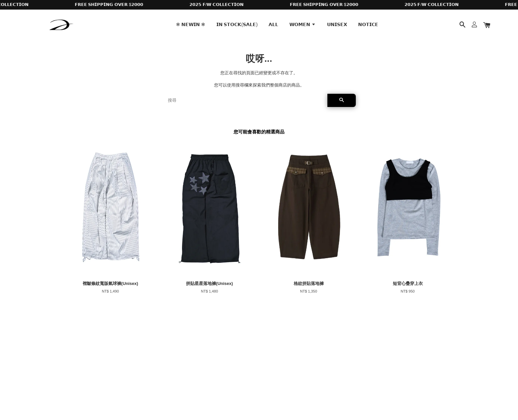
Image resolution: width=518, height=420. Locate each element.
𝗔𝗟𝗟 (273, 24)
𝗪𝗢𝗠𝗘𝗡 (303, 24)
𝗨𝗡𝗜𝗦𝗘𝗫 (337, 24)
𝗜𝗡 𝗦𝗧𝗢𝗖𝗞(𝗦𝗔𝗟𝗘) (237, 24)
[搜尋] (245, 100)
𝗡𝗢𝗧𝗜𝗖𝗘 (368, 24)
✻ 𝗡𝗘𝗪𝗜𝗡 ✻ (191, 24)
